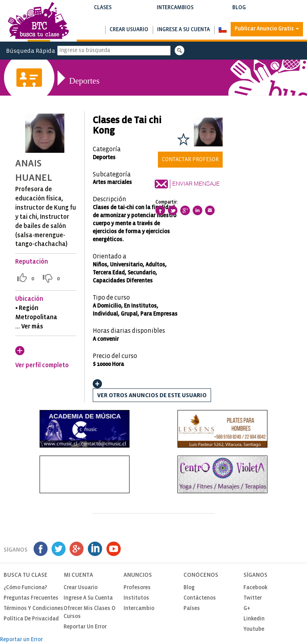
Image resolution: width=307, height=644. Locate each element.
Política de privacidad (31, 619)
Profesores (137, 588)
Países (192, 609)
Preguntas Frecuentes (31, 598)
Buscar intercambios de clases (175, 16)
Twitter (253, 598)
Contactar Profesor (190, 160)
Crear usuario (129, 30)
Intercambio (139, 609)
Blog (239, 13)
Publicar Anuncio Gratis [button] (267, 29)
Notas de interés (239, 16)
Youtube (254, 629)
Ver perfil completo (42, 365)
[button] (222, 30)
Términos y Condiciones (33, 609)
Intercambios (175, 13)
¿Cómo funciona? (25, 588)
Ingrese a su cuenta (183, 30)
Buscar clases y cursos (103, 16)
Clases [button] (103, 13)
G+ (247, 609)
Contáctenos (200, 598)
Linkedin (254, 619)
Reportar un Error (85, 627)
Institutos (136, 598)
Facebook (255, 588)
